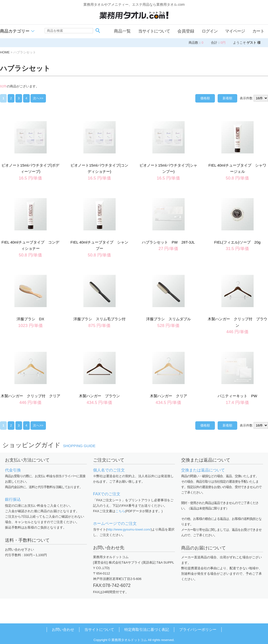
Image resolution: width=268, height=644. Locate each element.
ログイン (210, 31)
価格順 (205, 98)
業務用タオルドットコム (129, 640)
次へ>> (38, 98)
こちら (120, 511)
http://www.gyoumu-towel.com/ (129, 529)
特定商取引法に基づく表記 (147, 629)
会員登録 (186, 31)
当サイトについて (154, 31)
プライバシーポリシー (198, 629)
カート (258, 31)
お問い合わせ (63, 629)
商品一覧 (122, 31)
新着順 (227, 98)
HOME (5, 52)
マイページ (235, 31)
